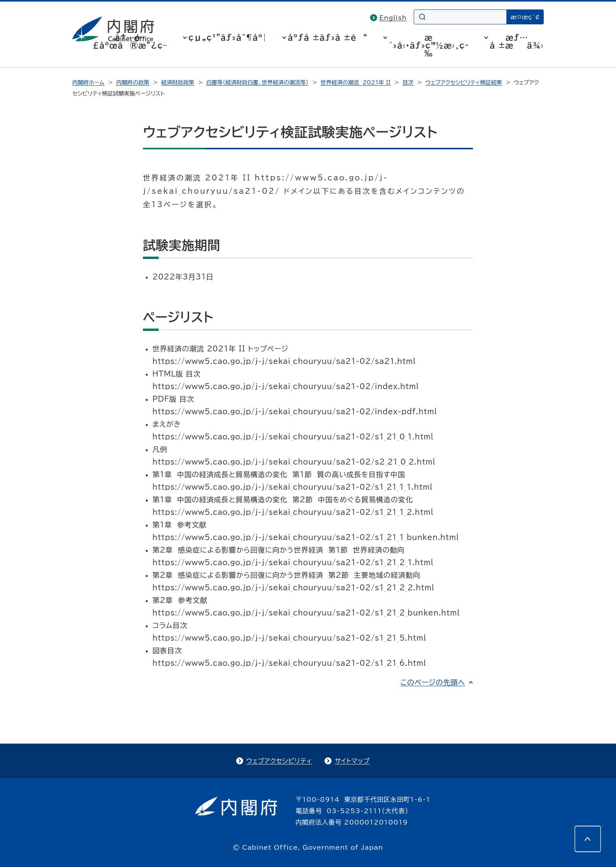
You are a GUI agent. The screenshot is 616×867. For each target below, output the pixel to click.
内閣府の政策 (133, 83)
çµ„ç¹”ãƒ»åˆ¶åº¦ (228, 37)
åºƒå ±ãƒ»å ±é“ (328, 37)
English (393, 18)
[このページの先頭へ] (588, 839)
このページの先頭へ (433, 682)
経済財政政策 (178, 83)
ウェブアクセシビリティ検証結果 (464, 83)
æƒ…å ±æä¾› (517, 41)
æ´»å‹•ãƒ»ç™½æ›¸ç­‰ (429, 45)
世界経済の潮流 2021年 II (356, 83)
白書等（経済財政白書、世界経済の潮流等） (257, 83)
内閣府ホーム (88, 83)
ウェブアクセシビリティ (279, 761)
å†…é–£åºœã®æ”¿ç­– (130, 41)
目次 (408, 83)
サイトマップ (352, 761)
